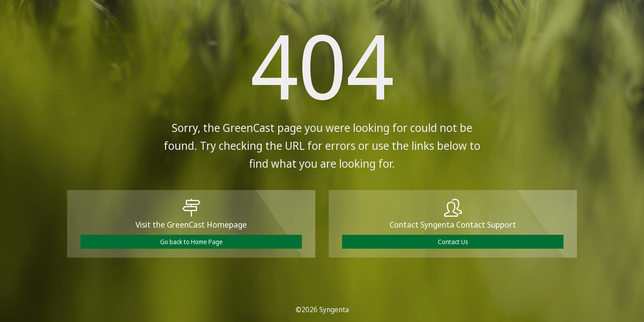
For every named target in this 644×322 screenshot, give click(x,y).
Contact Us (453, 242)
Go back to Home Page (191, 242)
